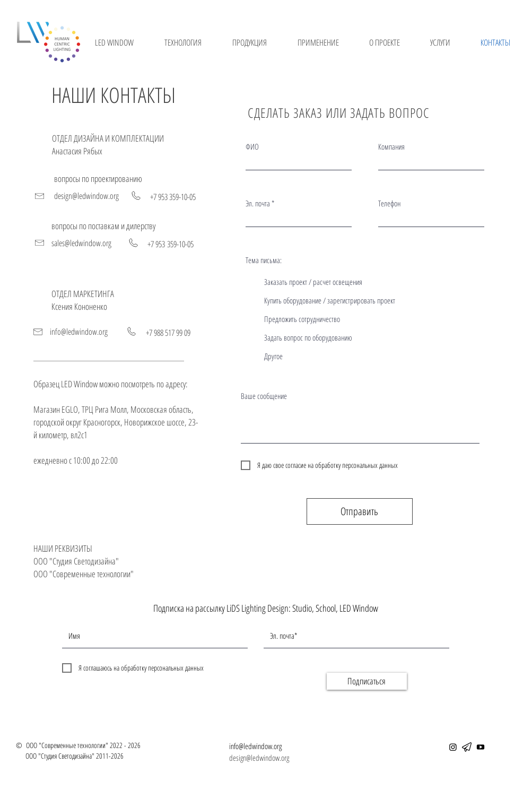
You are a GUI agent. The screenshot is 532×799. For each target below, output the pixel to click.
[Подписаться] (367, 681)
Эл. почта (258, 203)
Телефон (389, 203)
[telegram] (467, 747)
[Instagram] (453, 747)
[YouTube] (481, 747)
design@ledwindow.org (259, 758)
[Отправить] (360, 511)
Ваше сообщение (264, 396)
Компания (391, 147)
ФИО (252, 147)
